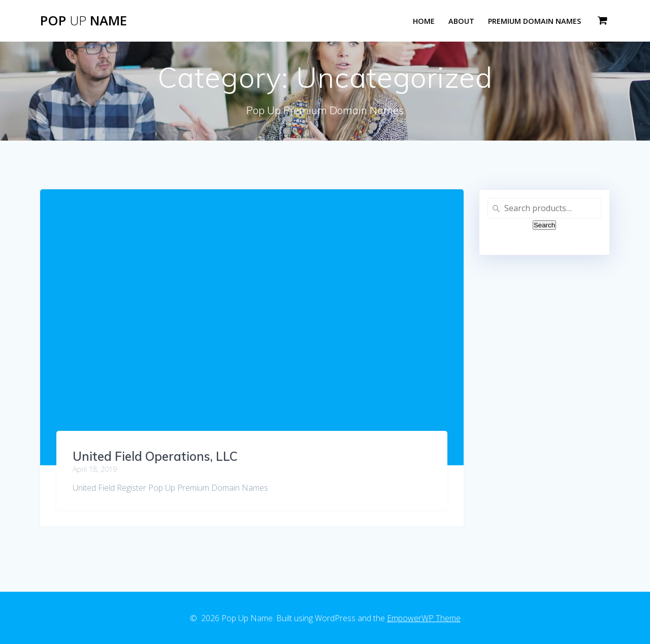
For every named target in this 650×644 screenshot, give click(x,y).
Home (424, 21)
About (461, 21)
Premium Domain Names (534, 21)
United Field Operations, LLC (155, 456)
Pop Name (84, 21)
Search (544, 225)
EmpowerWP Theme (424, 618)
